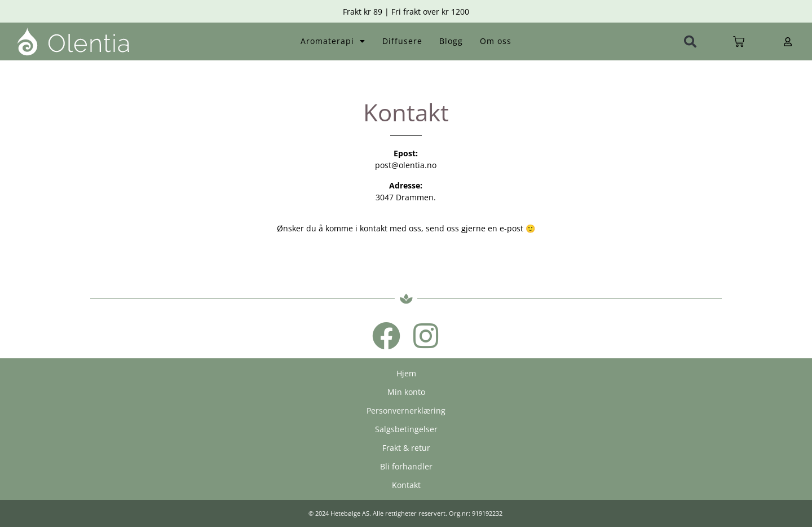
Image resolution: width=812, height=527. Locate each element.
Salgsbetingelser (406, 429)
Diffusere (402, 41)
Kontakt (406, 485)
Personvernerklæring (406, 410)
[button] (690, 42)
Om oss (496, 41)
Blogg (451, 41)
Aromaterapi (333, 41)
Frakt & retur (406, 448)
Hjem (406, 373)
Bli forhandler (406, 466)
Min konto (406, 392)
